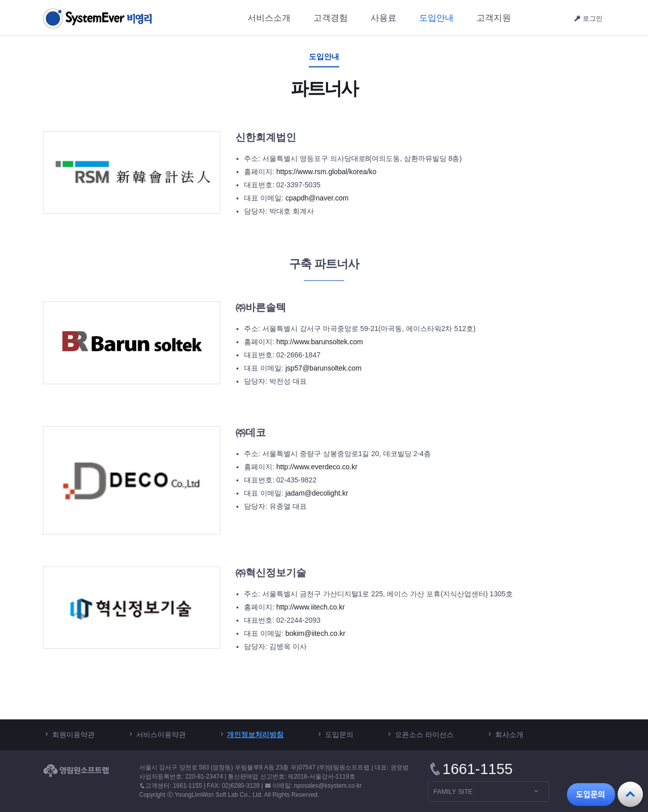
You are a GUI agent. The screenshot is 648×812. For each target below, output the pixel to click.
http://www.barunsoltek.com (320, 342)
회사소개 (509, 735)
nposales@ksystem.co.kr (328, 786)
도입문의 (339, 735)
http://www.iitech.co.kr (311, 607)
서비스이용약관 (161, 735)
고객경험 (331, 18)
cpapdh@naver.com (317, 198)
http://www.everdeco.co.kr (317, 467)
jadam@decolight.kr (317, 493)
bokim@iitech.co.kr (315, 633)
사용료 (383, 18)
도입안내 (436, 18)
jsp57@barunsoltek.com (323, 368)
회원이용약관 (73, 735)
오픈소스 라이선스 (424, 735)
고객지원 (494, 18)
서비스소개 (269, 18)
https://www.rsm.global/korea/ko (327, 172)
